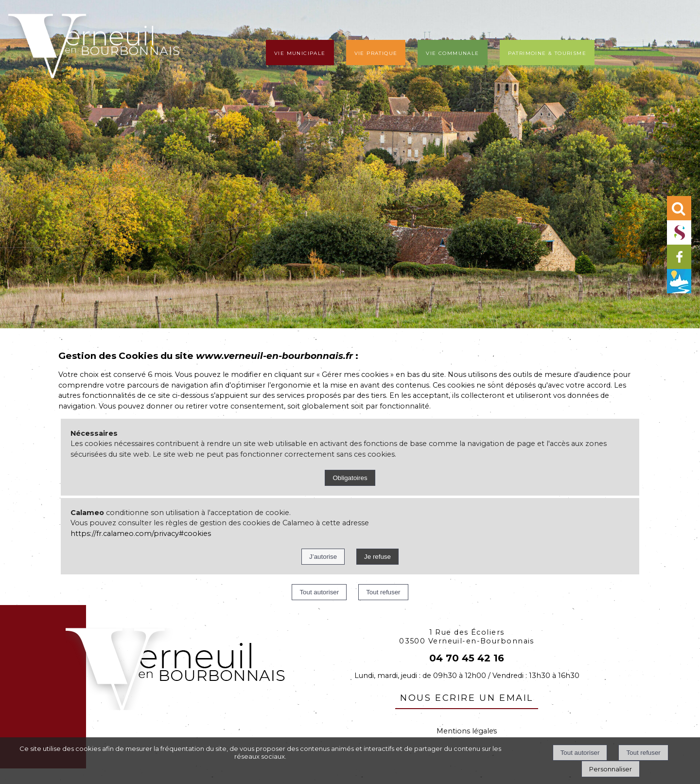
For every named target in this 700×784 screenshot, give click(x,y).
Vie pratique (376, 53)
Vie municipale (300, 53)
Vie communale (452, 53)
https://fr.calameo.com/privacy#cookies (141, 534)
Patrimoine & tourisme (547, 53)
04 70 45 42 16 (467, 658)
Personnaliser (611, 769)
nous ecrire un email (467, 696)
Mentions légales (467, 731)
